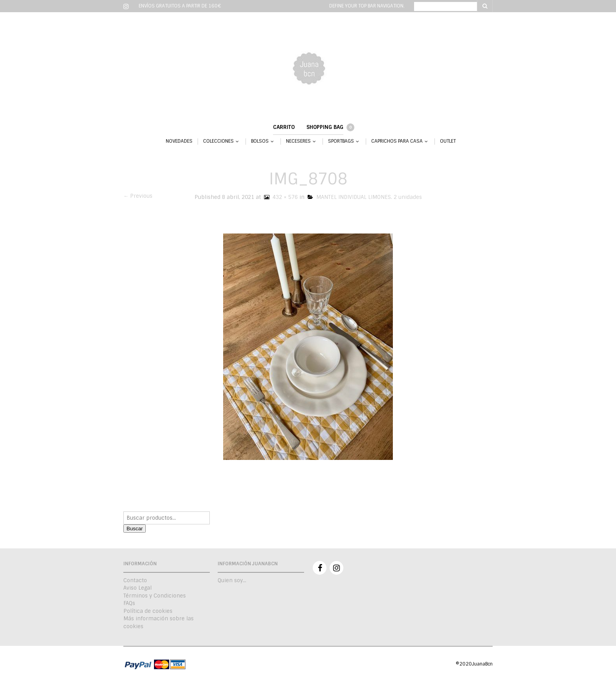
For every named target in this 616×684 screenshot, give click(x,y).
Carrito (284, 127)
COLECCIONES (218, 141)
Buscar (135, 529)
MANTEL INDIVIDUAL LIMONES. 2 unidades (365, 197)
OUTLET (448, 141)
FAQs (129, 603)
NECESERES (298, 141)
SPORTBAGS (341, 141)
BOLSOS (260, 141)
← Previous (138, 196)
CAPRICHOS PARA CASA (397, 141)
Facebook (320, 568)
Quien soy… (232, 580)
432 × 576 (280, 197)
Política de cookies (148, 611)
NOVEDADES (179, 141)
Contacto (135, 580)
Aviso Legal (137, 588)
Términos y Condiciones (155, 596)
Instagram (336, 568)
